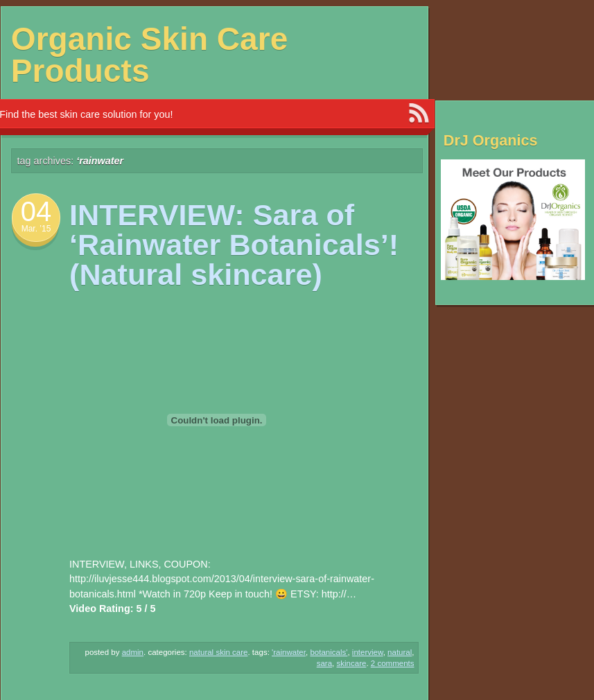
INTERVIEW (368, 652)
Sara (324, 663)
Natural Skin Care (219, 652)
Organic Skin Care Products (150, 55)
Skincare (351, 663)
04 (36, 211)
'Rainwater (289, 652)
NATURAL (400, 652)
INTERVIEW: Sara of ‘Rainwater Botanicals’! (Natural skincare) (234, 245)
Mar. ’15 (36, 229)
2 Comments (393, 663)
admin (133, 652)
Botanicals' (329, 652)
